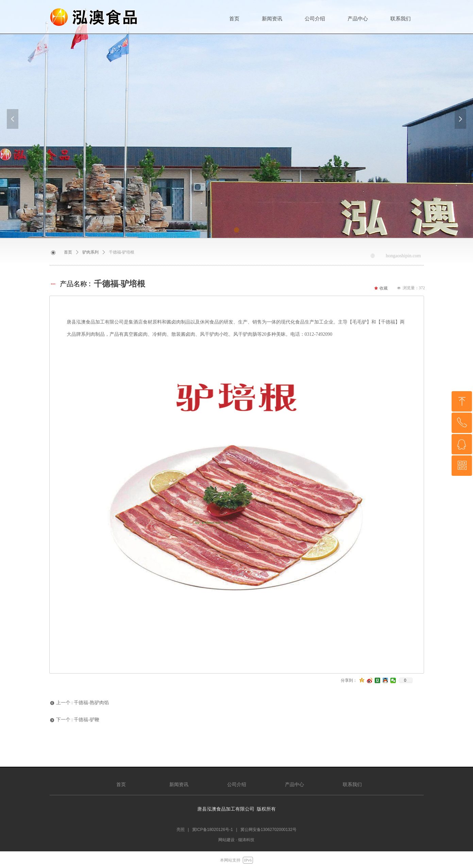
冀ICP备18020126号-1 (213, 830)
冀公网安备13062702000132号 (268, 830)
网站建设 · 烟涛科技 (236, 840)
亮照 (181, 830)
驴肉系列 (90, 252)
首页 (68, 252)
